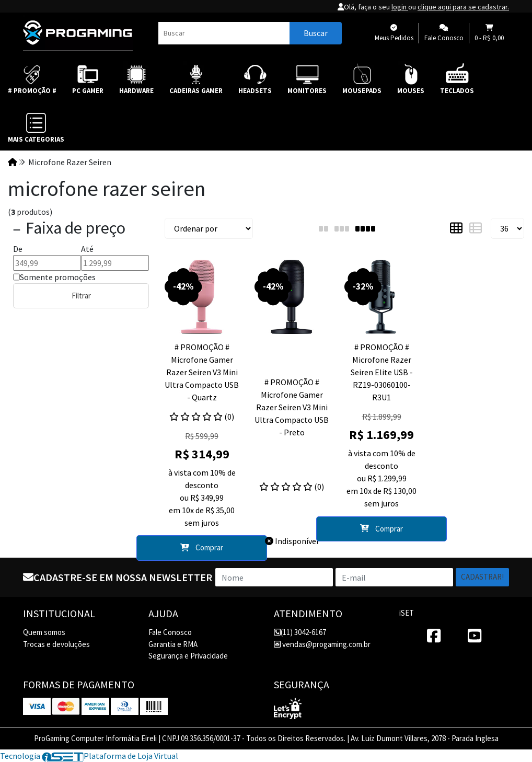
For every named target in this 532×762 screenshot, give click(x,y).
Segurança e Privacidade (188, 656)
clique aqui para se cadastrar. (463, 7)
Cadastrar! (482, 577)
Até (87, 249)
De (18, 249)
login (400, 7)
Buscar (316, 33)
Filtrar (81, 296)
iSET (407, 613)
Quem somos (44, 632)
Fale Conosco (170, 632)
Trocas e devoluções (56, 644)
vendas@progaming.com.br (322, 644)
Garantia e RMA (173, 644)
